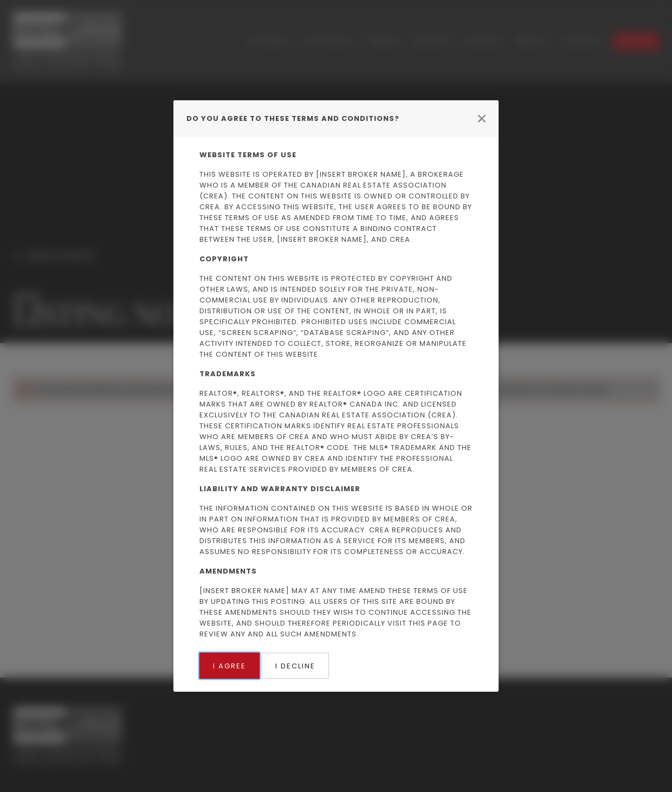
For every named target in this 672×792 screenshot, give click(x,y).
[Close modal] (482, 118)
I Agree (230, 666)
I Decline (295, 666)
